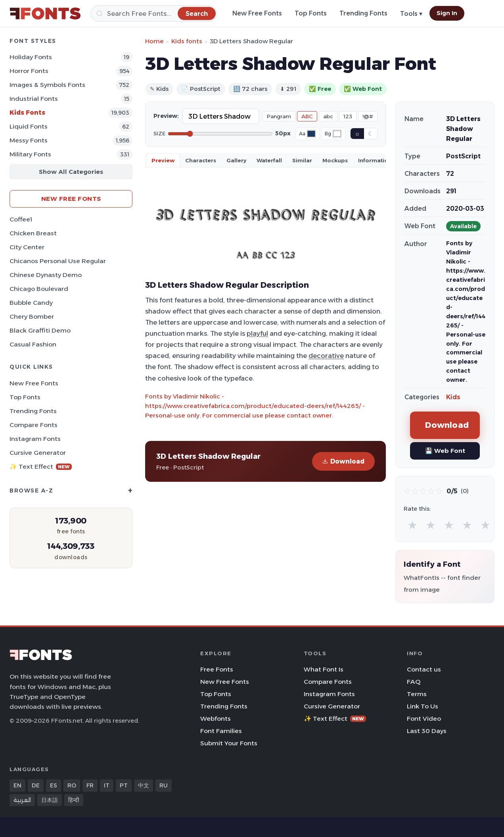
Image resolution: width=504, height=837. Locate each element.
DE (36, 785)
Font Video (424, 719)
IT (107, 785)
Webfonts (216, 719)
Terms (417, 694)
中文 (144, 785)
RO (72, 785)
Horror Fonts (29, 71)
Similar (302, 160)
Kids (453, 397)
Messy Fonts (29, 140)
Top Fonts (311, 13)
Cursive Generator (38, 453)
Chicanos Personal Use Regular (58, 261)
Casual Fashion (33, 344)
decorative (326, 356)
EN (17, 785)
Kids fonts (187, 41)
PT (124, 785)
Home (154, 41)
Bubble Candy (31, 303)
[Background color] (337, 134)
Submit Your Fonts (229, 743)
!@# (368, 116)
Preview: (166, 116)
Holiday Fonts (31, 57)
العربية (22, 800)
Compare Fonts (34, 425)
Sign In (447, 13)
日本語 (50, 800)
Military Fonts (30, 154)
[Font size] (220, 134)
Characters (201, 160)
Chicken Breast (33, 233)
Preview (163, 160)
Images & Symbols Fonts (47, 85)
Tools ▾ (411, 14)
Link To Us (423, 706)
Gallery (236, 160)
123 (348, 116)
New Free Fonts (257, 13)
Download (343, 461)
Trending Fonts (363, 13)
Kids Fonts (27, 113)
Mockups (335, 160)
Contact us (424, 669)
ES (54, 785)
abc (328, 116)
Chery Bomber (32, 317)
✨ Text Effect (41, 467)
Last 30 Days (427, 731)
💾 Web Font (445, 451)
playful (257, 333)
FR (90, 785)
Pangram (279, 116)
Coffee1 (21, 219)
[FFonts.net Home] (45, 13)
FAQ (414, 682)
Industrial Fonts (34, 99)
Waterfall (269, 160)
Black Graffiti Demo (40, 330)
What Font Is (324, 669)
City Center (27, 247)
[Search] (154, 13)
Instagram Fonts (35, 439)
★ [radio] (412, 525)
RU (164, 785)
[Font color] (311, 134)
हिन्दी (74, 800)
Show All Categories (71, 172)
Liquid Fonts (29, 126)
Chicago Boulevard (39, 289)
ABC (307, 116)
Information (375, 160)
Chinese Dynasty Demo (46, 275)
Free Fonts (217, 669)
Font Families (221, 731)
